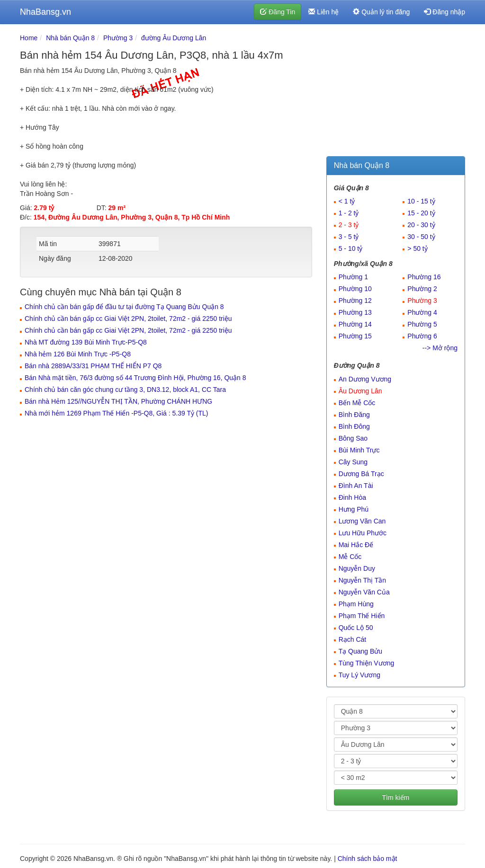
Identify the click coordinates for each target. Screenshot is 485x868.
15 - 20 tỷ (421, 213)
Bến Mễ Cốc (357, 403)
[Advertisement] (396, 92)
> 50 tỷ (417, 248)
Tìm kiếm (395, 797)
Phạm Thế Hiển (362, 616)
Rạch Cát (353, 639)
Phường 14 (355, 324)
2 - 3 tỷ (349, 225)
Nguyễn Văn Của (364, 592)
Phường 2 (422, 289)
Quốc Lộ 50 (356, 628)
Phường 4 (422, 312)
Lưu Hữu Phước (363, 533)
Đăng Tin (278, 12)
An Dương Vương (365, 379)
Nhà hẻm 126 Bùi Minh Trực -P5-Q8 (78, 354)
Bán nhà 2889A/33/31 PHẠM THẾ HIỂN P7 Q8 (93, 366)
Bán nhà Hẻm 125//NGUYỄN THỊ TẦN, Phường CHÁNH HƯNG (118, 401)
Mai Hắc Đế (356, 545)
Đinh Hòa (352, 497)
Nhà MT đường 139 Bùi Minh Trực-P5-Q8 (86, 342)
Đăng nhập (445, 12)
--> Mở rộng (440, 348)
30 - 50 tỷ (421, 237)
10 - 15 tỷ (421, 201)
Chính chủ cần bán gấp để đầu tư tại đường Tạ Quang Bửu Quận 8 (124, 307)
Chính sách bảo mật (368, 859)
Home (29, 38)
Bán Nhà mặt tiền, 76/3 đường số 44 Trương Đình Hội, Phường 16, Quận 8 (135, 378)
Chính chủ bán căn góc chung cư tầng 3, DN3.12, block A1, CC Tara (125, 390)
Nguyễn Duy (357, 568)
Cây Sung (353, 462)
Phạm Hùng (356, 604)
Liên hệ (323, 12)
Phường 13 (355, 312)
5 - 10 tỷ (351, 248)
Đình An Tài (356, 486)
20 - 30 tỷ (421, 225)
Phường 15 (355, 336)
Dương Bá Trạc (361, 474)
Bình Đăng (354, 415)
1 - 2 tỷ (349, 213)
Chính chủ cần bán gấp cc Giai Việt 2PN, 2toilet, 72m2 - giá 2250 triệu (128, 319)
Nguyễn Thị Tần (362, 580)
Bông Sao (353, 438)
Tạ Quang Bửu (361, 651)
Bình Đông (354, 426)
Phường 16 (424, 277)
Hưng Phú (354, 509)
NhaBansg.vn (45, 12)
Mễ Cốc (350, 557)
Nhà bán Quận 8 (70, 38)
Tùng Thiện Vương (367, 663)
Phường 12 (355, 301)
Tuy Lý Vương (359, 675)
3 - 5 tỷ (349, 237)
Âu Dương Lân (360, 391)
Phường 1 (353, 277)
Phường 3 (118, 38)
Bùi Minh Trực (359, 450)
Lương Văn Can (362, 521)
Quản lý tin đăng (381, 12)
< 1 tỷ (347, 201)
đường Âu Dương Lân (174, 38)
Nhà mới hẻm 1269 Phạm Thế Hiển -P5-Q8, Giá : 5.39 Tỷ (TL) (117, 413)
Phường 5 (422, 324)
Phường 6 (422, 336)
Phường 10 (355, 289)
